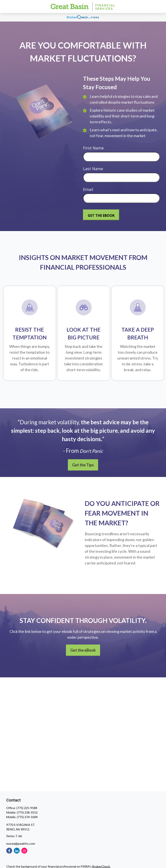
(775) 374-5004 (27, 817)
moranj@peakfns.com (21, 843)
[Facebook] (9, 851)
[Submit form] (101, 215)
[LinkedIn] (17, 851)
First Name (93, 148)
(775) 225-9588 (27, 808)
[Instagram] (24, 851)
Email (88, 189)
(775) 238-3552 (27, 812)
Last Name (93, 169)
